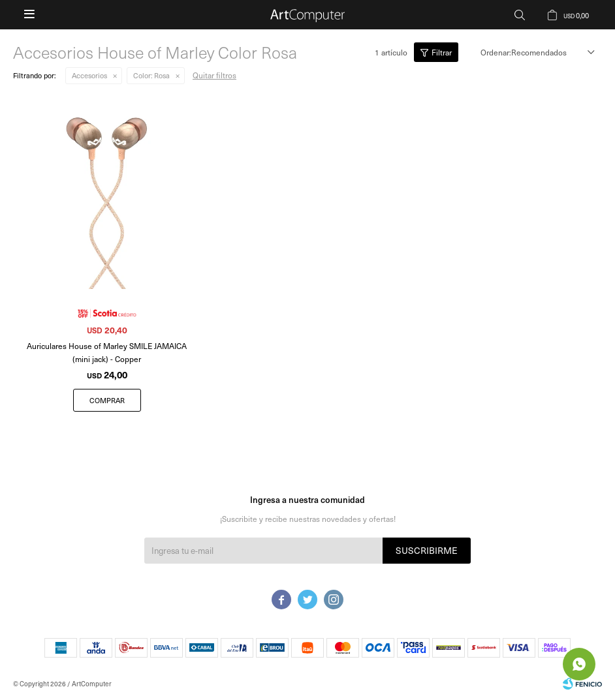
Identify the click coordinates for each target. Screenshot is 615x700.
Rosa (151, 75)
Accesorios (89, 75)
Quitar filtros (214, 75)
